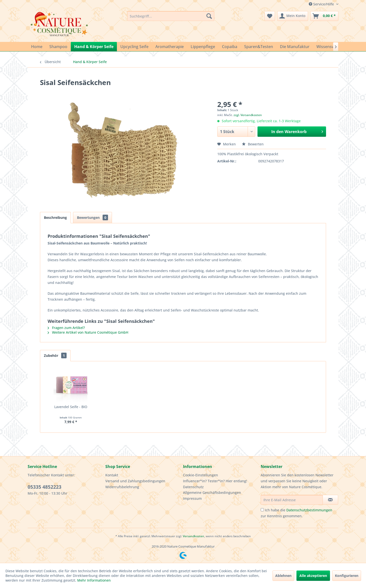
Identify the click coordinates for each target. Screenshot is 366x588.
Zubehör (55, 355)
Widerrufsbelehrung (122, 487)
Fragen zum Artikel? (66, 328)
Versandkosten (193, 536)
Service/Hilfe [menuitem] (322, 4)
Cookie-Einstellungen (201, 475)
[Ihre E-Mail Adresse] (292, 500)
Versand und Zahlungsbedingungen (135, 481)
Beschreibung (55, 217)
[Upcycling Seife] (134, 47)
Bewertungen (92, 217)
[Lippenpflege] (203, 47)
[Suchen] (209, 16)
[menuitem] (171, 16)
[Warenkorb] (324, 16)
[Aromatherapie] (170, 47)
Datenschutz (193, 487)
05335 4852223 (45, 487)
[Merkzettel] (270, 16)
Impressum (192, 498)
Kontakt (112, 475)
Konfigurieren (347, 576)
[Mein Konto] (293, 16)
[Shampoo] (58, 47)
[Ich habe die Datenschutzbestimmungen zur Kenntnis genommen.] (262, 510)
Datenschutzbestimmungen (309, 510)
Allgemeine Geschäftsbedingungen (212, 493)
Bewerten (253, 144)
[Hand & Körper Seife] (94, 47)
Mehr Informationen (94, 580)
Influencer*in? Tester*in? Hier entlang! (215, 481)
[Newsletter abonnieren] (330, 500)
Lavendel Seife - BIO (71, 407)
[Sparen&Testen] (259, 47)
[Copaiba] (230, 47)
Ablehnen (283, 576)
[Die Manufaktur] (295, 47)
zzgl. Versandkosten (248, 115)
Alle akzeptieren (313, 576)
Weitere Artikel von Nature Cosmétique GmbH (88, 332)
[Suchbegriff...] (171, 16)
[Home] (37, 47)
